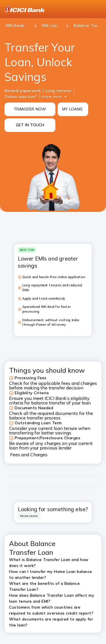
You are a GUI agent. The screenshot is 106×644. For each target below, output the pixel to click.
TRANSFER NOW (30, 109)
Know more (52, 96)
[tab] (29, 516)
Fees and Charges (29, 455)
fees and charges (79, 383)
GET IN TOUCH (30, 125)
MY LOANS (72, 109)
